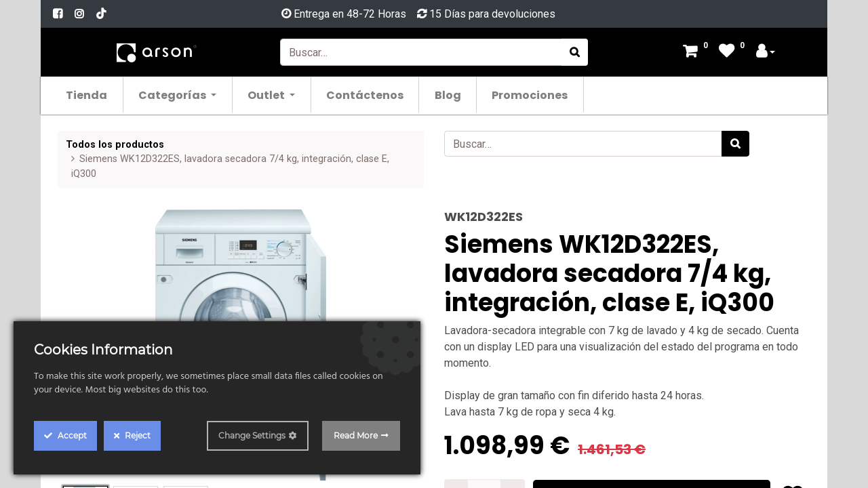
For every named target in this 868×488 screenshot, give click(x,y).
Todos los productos (115, 145)
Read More (356, 435)
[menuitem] (87, 95)
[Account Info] (766, 53)
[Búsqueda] (575, 52)
